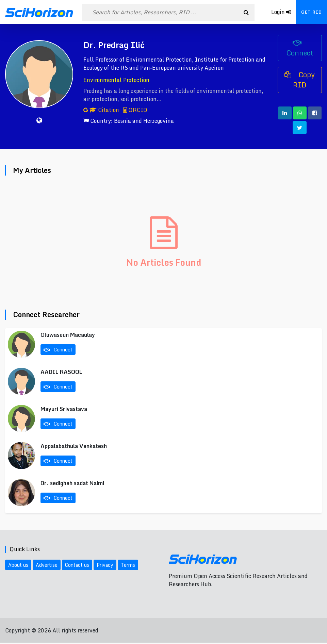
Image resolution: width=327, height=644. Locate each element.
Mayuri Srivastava (64, 409)
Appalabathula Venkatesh (74, 446)
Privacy (105, 565)
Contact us (77, 565)
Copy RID (300, 80)
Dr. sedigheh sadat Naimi (72, 483)
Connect (300, 49)
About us (18, 565)
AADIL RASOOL (61, 372)
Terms (128, 565)
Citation (102, 110)
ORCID (135, 110)
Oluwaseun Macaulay (68, 335)
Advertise (47, 565)
